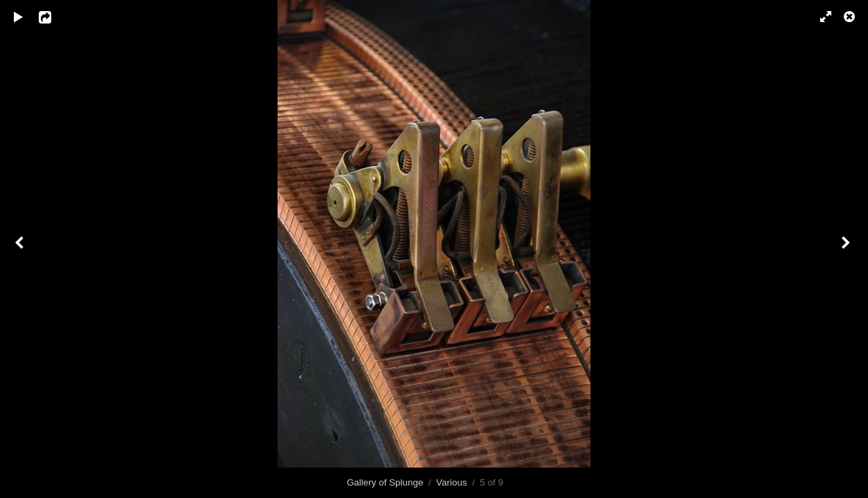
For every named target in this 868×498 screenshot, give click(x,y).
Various (452, 482)
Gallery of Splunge (385, 482)
